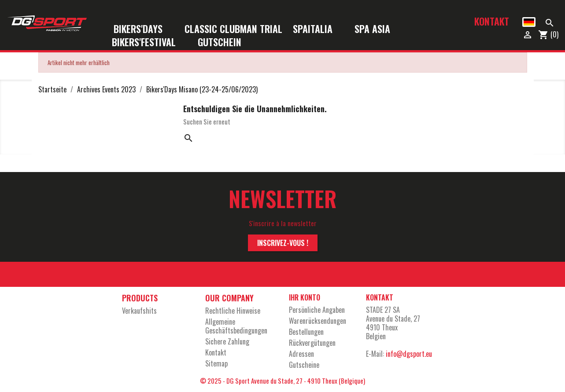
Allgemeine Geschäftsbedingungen (236, 326)
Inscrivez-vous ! (283, 243)
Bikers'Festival (150, 42)
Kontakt (492, 21)
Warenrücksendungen (318, 321)
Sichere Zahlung (227, 341)
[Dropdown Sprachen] (529, 22)
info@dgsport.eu (409, 354)
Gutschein (220, 42)
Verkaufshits (139, 311)
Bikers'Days (144, 29)
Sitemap (216, 363)
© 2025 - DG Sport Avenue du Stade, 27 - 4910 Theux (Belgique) (282, 381)
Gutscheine (304, 365)
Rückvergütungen (312, 343)
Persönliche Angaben (317, 310)
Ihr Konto (305, 297)
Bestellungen (306, 332)
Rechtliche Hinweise (233, 311)
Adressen (301, 354)
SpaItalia (318, 29)
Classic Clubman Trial (233, 29)
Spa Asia (372, 29)
